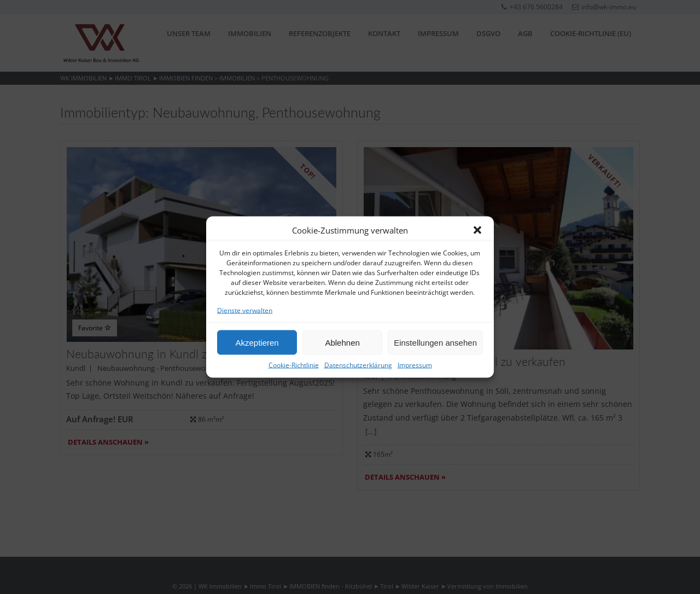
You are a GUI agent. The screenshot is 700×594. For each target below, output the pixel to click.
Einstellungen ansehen (435, 342)
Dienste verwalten (245, 310)
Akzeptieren (257, 342)
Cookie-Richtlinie (294, 365)
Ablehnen (342, 342)
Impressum (415, 365)
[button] (477, 230)
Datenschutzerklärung (358, 365)
